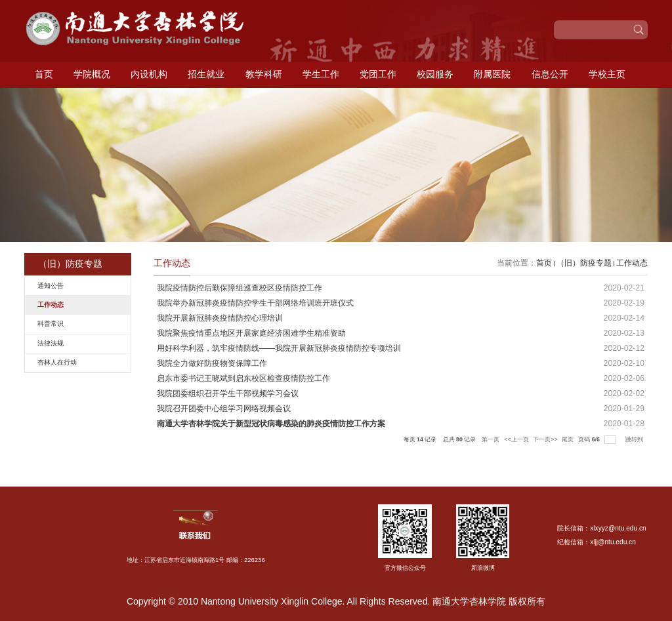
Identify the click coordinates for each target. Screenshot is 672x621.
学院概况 (92, 74)
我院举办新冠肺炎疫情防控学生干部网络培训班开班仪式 (255, 303)
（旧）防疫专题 (584, 263)
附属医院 (492, 74)
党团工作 (378, 74)
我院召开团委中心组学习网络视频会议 (224, 409)
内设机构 (149, 74)
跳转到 (635, 439)
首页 (44, 74)
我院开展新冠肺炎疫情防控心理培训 (220, 318)
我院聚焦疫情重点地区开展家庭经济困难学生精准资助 (251, 333)
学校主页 (607, 74)
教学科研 (264, 74)
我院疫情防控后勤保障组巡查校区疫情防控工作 (240, 288)
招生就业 (206, 74)
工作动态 (632, 263)
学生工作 (321, 74)
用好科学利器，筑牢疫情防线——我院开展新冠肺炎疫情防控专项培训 (279, 348)
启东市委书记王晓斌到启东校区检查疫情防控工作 (243, 378)
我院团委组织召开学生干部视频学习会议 (228, 393)
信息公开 (550, 74)
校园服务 (435, 74)
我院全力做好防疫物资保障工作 (212, 363)
